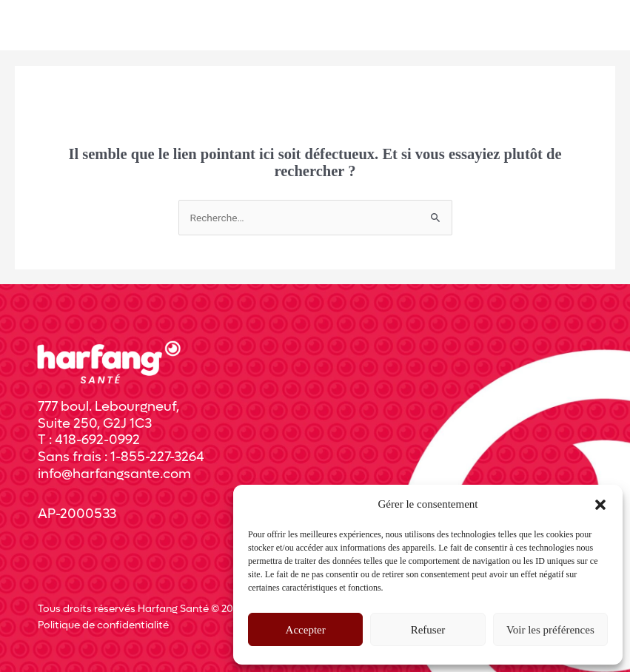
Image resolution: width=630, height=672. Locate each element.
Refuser (428, 630)
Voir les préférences (550, 630)
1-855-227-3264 (157, 457)
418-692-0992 (97, 440)
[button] (600, 505)
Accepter (306, 630)
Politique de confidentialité (103, 625)
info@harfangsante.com (114, 474)
